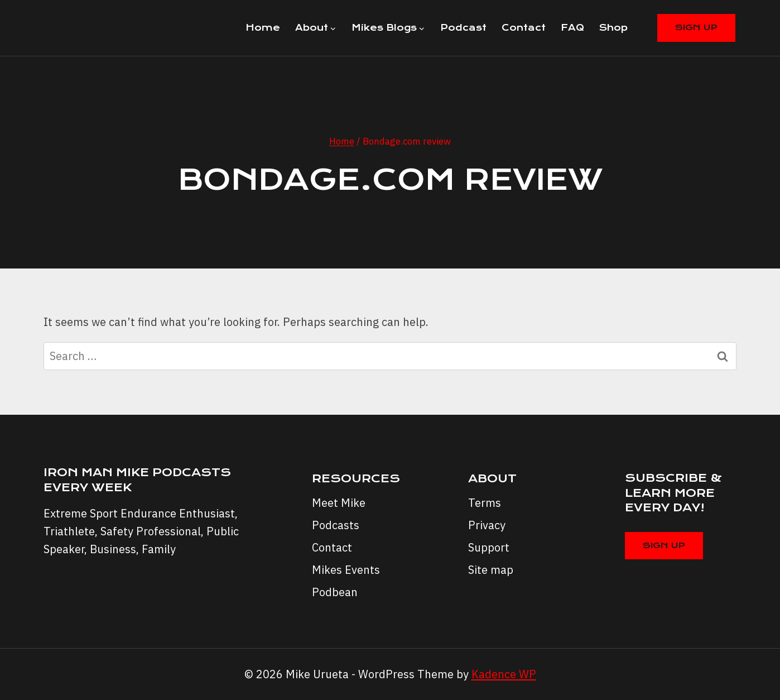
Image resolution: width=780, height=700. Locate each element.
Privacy (487, 525)
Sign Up (696, 27)
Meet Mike (339, 503)
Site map (491, 570)
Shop (613, 28)
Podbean (335, 592)
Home (263, 28)
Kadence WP (504, 674)
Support (489, 547)
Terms (485, 503)
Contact (524, 28)
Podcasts (336, 525)
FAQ (572, 28)
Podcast (463, 28)
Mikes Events (346, 570)
